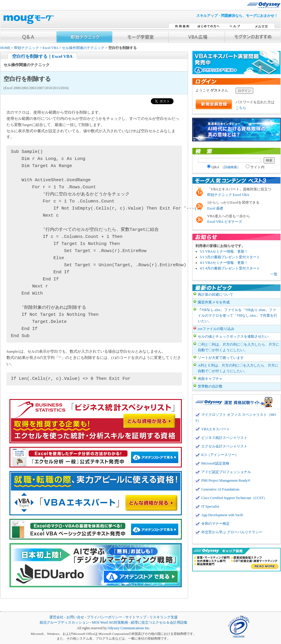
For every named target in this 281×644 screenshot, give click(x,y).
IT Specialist (210, 506)
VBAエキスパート (216, 429)
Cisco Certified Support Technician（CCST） (234, 498)
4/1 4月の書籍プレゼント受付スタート (230, 268)
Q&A (224, 167)
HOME (5, 48)
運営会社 (56, 617)
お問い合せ (75, 617)
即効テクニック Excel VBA (228, 195)
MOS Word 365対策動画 (110, 623)
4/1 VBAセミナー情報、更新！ (224, 263)
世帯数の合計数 (210, 386)
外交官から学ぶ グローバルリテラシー (232, 532)
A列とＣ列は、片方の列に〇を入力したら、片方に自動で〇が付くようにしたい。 (238, 368)
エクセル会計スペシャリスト (224, 446)
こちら (241, 108)
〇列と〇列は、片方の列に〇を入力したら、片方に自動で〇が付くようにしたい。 (238, 347)
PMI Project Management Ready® (226, 480)
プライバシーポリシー (104, 617)
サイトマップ (136, 617)
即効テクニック (27, 48)
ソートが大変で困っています (221, 358)
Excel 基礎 (215, 208)
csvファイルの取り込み (216, 329)
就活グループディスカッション (64, 623)
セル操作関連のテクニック (83, 48)
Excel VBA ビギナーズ (225, 222)
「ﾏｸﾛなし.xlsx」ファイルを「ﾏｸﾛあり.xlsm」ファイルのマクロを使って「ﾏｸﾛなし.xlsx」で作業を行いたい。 (237, 316)
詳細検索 (231, 167)
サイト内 (255, 167)
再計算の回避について (215, 295)
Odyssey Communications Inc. (129, 628)
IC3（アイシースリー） (220, 455)
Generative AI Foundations (220, 489)
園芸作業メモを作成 (214, 302)
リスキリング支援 (164, 617)
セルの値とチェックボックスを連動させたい (233, 336)
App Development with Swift (222, 515)
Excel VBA (50, 48)
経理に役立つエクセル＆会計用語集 (159, 623)
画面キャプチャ (210, 379)
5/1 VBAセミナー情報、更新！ (224, 251)
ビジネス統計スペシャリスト (224, 438)
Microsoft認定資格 (215, 463)
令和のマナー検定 (215, 524)
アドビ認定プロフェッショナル (226, 472)
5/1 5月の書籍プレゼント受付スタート (230, 257)
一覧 (274, 274)
